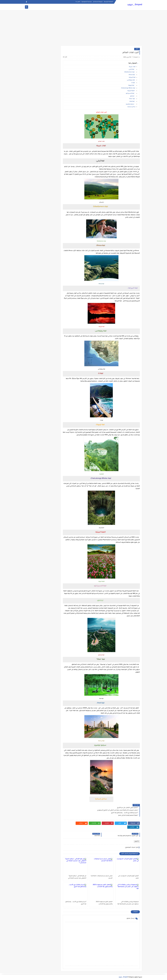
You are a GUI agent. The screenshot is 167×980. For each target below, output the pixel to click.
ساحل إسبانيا (131, 107)
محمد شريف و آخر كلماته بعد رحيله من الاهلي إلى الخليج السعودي (117, 810)
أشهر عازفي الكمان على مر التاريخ (127, 808)
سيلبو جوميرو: (131, 104)
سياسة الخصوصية (87, 2)
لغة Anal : (132, 102)
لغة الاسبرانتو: (131, 94)
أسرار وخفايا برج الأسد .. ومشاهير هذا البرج (124, 813)
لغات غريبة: (132, 67)
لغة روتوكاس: (131, 80)
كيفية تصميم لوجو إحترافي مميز (128, 815)
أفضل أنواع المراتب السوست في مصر (128, 877)
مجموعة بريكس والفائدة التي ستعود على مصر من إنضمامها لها (128, 903)
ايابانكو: (133, 96)
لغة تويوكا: (132, 86)
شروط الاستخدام (98, 2)
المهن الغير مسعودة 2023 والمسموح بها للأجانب (104, 903)
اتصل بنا (78, 2)
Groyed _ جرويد (135, 5)
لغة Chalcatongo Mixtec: (128, 88)
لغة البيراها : (132, 78)
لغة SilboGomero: (130, 72)
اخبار (137, 49)
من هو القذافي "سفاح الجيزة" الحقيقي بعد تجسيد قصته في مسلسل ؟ (77, 877)
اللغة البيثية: (131, 91)
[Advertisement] (83, 29)
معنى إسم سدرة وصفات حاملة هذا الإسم (102, 877)
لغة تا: (133, 83)
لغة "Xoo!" (132, 99)
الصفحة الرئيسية (108, 2)
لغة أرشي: (132, 69)
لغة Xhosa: (132, 75)
